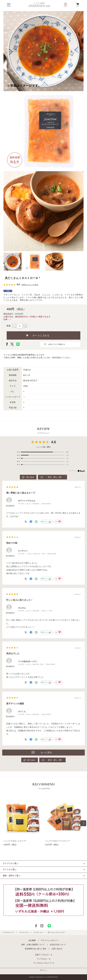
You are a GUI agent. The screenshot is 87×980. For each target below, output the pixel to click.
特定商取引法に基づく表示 (36, 949)
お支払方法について (58, 945)
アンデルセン (42, 959)
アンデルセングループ (42, 963)
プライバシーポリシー (50, 940)
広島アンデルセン (42, 955)
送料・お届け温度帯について (33, 945)
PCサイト (43, 970)
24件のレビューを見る (30, 285)
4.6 (53, 442)
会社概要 (32, 940)
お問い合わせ (57, 949)
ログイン (66, 5)
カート (77, 5)
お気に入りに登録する (57, 344)
